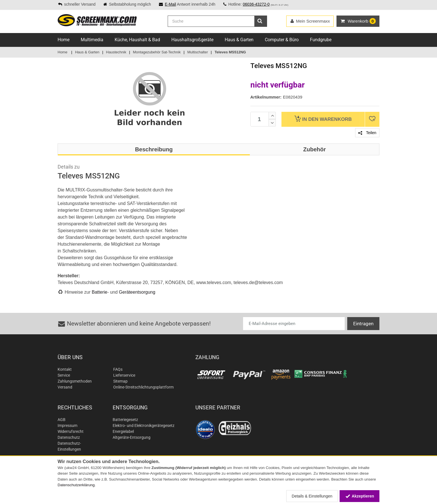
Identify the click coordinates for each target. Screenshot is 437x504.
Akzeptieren (360, 496)
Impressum (67, 426)
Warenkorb (323, 119)
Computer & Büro (282, 40)
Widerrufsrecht (71, 431)
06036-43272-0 (256, 4)
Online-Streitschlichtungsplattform (143, 387)
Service (64, 375)
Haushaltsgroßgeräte (192, 40)
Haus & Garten (239, 40)
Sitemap (120, 381)
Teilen (367, 133)
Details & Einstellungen (312, 496)
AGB (62, 420)
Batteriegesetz (125, 420)
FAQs (118, 369)
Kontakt (65, 369)
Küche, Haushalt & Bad (137, 40)
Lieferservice (124, 375)
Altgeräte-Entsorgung (132, 437)
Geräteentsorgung (137, 292)
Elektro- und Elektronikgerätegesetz (144, 426)
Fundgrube (321, 40)
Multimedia (92, 40)
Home (64, 40)
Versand (65, 387)
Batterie (100, 292)
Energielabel (123, 431)
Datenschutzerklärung (76, 485)
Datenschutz (69, 437)
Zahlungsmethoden (75, 381)
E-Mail (171, 4)
